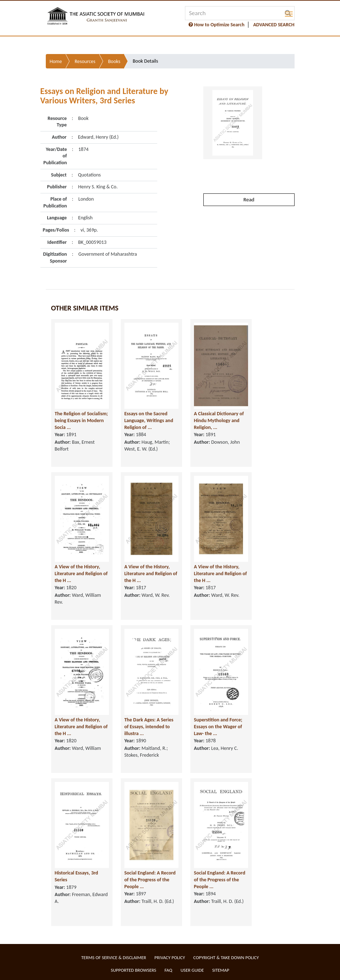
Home (56, 61)
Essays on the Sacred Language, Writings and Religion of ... (149, 420)
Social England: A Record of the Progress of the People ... (150, 880)
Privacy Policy (170, 957)
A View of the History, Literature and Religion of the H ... (81, 573)
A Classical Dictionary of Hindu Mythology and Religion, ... (219, 420)
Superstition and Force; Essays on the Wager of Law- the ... (218, 726)
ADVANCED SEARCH (274, 25)
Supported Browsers (133, 970)
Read (249, 200)
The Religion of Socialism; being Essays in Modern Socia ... (81, 420)
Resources (85, 61)
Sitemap (220, 970)
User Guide (192, 970)
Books (114, 61)
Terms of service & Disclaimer (114, 957)
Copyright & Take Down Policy (226, 957)
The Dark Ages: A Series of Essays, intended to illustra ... (149, 726)
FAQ (168, 970)
